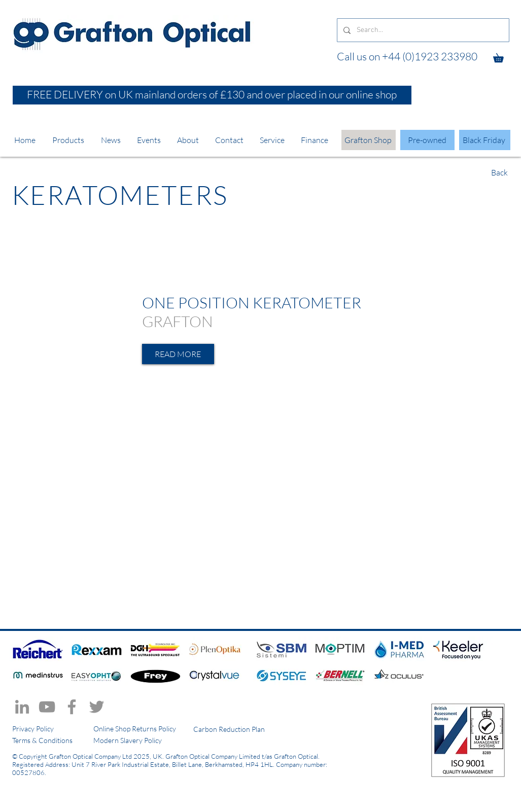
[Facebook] (72, 707)
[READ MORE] (178, 354)
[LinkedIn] (22, 707)
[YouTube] (47, 707)
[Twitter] (97, 707)
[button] (503, 56)
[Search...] (422, 30)
